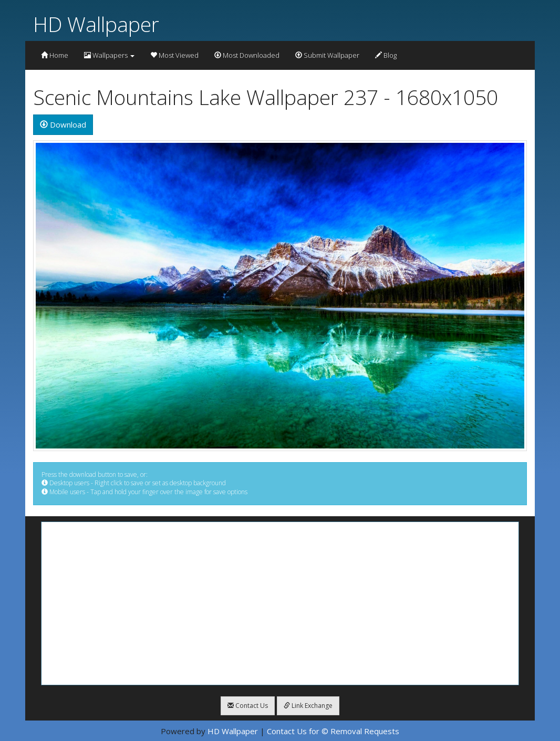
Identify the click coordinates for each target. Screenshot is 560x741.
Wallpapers (109, 55)
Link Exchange (308, 706)
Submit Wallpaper (327, 55)
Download (63, 124)
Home (55, 55)
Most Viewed (174, 55)
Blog (386, 55)
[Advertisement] (280, 603)
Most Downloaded (247, 55)
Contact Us (248, 706)
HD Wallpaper (96, 24)
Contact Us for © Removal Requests (333, 731)
